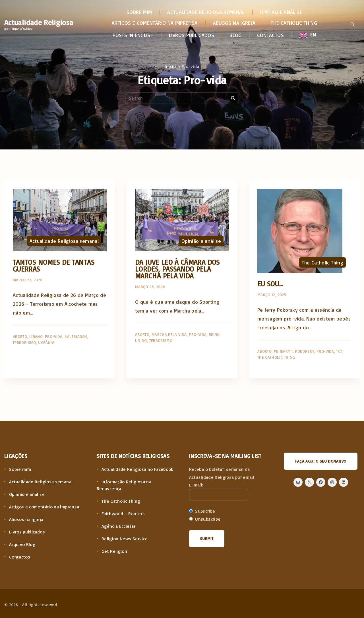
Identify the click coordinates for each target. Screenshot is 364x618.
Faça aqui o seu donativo (321, 461)
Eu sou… (270, 284)
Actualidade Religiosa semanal (64, 241)
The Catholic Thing (322, 262)
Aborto (20, 336)
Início (170, 66)
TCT (339, 351)
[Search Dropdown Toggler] (352, 25)
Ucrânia (46, 342)
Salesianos (76, 336)
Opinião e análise (201, 241)
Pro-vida (54, 336)
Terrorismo (24, 342)
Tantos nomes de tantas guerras (54, 265)
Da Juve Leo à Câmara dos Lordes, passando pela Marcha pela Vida (177, 269)
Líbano (36, 336)
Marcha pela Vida (169, 334)
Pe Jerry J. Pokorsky (294, 351)
